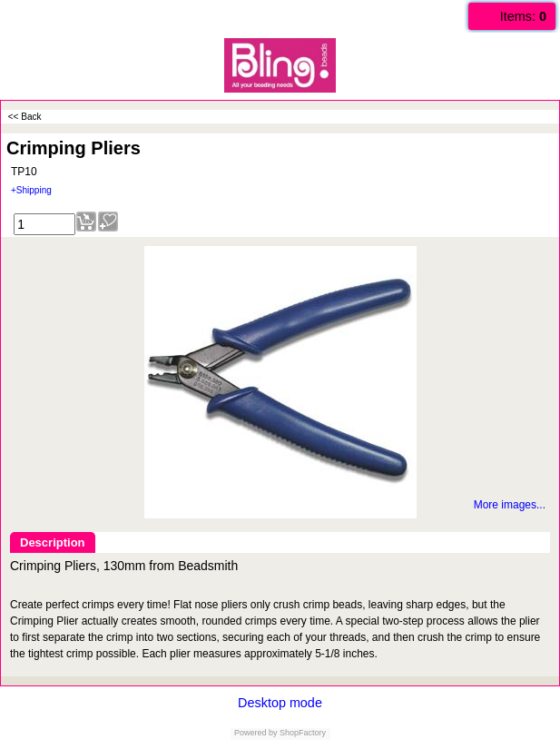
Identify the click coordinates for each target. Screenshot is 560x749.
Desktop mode (280, 703)
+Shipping (31, 190)
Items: (523, 16)
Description (53, 542)
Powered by (256, 733)
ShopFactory (302, 733)
